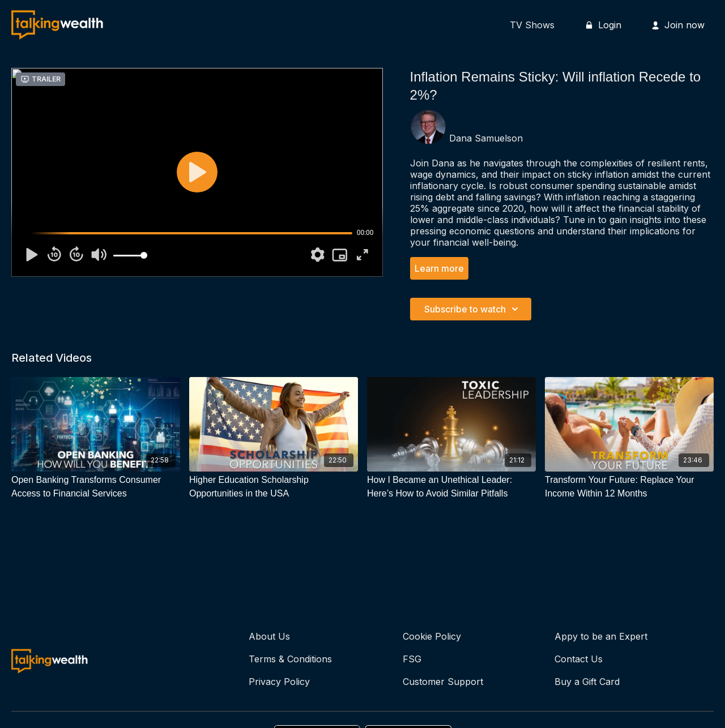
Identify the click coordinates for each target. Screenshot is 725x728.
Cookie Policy (432, 636)
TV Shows (532, 25)
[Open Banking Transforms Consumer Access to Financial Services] (96, 487)
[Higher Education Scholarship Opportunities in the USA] (274, 487)
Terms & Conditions (290, 659)
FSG (412, 659)
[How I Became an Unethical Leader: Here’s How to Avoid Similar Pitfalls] (451, 487)
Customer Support (443, 682)
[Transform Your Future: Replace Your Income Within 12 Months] (629, 487)
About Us (269, 636)
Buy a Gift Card (587, 682)
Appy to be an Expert (601, 636)
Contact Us (579, 659)
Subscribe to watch (473, 309)
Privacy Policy (279, 682)
